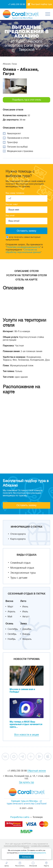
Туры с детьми (19, 578)
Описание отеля (26, 271)
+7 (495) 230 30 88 (17, 4)
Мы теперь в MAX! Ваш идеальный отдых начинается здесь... (26, 724)
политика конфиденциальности (16, 846)
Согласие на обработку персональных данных (23, 251)
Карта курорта (18, 539)
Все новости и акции (27, 735)
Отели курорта (18, 534)
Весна (9, 601)
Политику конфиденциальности (23, 247)
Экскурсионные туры (23, 573)
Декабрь (27, 629)
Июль (25, 612)
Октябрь (12, 634)
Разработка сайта (20, 817)
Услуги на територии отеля (26, 275)
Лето (23, 601)
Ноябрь (12, 639)
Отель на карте (26, 280)
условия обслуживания (40, 846)
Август (26, 617)
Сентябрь (13, 629)
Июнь (25, 607)
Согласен (26, 857)
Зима (23, 624)
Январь (26, 634)
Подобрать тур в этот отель (27, 100)
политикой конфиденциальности (33, 853)
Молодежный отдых (22, 568)
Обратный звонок (37, 771)
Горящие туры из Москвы (24, 801)
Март (10, 607)
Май (10, 617)
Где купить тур (26, 782)
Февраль (27, 639)
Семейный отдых (20, 563)
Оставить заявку (26, 505)
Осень (9, 624)
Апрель (11, 612)
